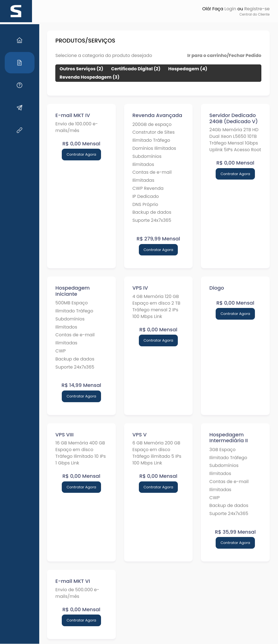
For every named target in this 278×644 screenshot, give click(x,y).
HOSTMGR (158, 637)
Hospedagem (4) (183, 69)
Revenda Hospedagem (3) (84, 77)
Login (230, 9)
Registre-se (257, 9)
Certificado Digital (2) (130, 69)
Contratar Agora (77, 154)
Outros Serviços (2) (76, 69)
